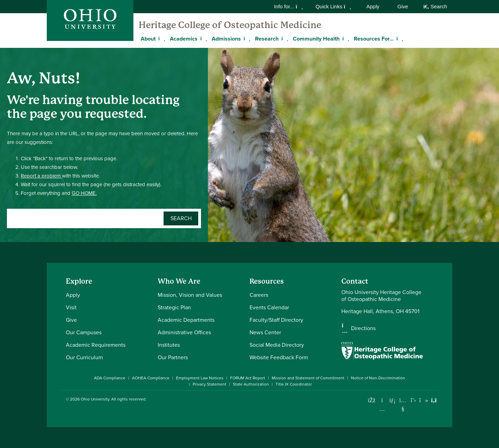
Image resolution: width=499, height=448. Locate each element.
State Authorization (251, 384)
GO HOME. (84, 193)
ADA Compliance (110, 378)
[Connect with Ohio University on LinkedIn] (392, 400)
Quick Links (333, 6)
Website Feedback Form (279, 357)
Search (435, 6)
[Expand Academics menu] (203, 38)
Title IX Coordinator (294, 384)
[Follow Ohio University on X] (413, 400)
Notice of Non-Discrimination (378, 378)
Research (267, 39)
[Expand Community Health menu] (345, 38)
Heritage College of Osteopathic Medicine (230, 25)
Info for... (289, 6)
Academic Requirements (96, 345)
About (148, 39)
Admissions (226, 39)
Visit (71, 307)
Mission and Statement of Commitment (308, 378)
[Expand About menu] (161, 38)
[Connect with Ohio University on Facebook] (372, 400)
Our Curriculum (84, 357)
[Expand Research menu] (284, 38)
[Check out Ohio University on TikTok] (424, 400)
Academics (184, 39)
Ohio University (95, 399)
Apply (373, 6)
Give (403, 6)
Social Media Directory (277, 345)
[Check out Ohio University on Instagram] (382, 409)
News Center (265, 332)
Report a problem (41, 176)
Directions (363, 328)
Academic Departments (186, 320)
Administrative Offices (184, 332)
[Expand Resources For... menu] (399, 38)
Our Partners (173, 357)
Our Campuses (84, 332)
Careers (259, 295)
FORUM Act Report (248, 378)
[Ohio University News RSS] (434, 400)
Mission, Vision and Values (190, 295)
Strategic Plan (174, 307)
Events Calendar (269, 307)
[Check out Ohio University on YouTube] (403, 405)
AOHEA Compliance (151, 378)
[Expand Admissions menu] (246, 38)
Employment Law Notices (200, 378)
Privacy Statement (209, 384)
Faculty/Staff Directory (276, 320)
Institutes (169, 345)
